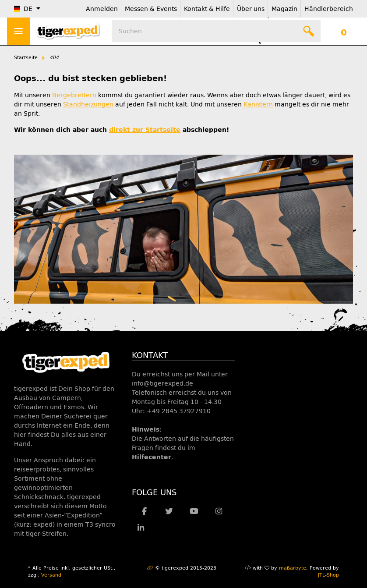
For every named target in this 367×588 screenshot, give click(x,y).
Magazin (284, 9)
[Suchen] (216, 31)
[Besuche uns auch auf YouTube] (194, 512)
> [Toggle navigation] (18, 31)
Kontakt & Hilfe (207, 9)
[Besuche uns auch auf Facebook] (144, 512)
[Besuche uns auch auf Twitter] (169, 512)
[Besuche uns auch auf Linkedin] (141, 528)
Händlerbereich (329, 9)
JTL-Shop (328, 575)
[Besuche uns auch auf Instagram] (219, 512)
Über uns (251, 9)
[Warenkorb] (344, 31)
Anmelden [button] (102, 9)
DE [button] (23, 9)
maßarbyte (293, 568)
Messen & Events (151, 9)
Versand (51, 575)
